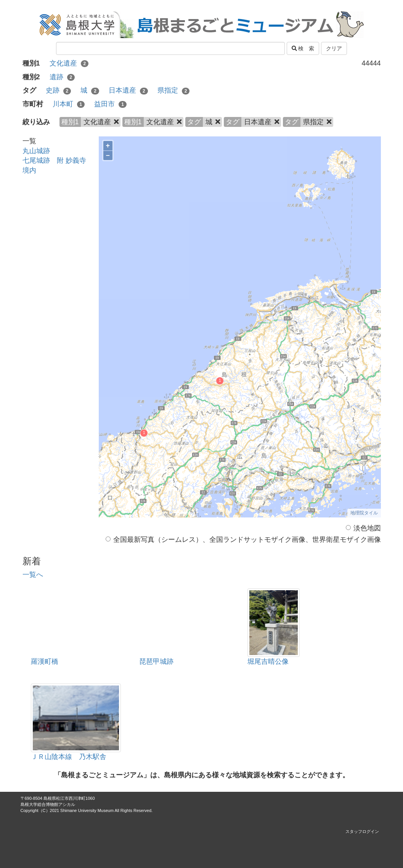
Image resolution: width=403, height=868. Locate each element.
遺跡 (62, 77)
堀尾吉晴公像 (268, 661)
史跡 (59, 90)
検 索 (303, 48)
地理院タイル (364, 513)
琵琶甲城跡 (156, 661)
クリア (334, 48)
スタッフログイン (362, 831)
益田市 (110, 104)
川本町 (69, 104)
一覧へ (33, 575)
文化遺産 (69, 63)
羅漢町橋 (45, 661)
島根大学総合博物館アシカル (48, 804)
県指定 (174, 90)
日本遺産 (128, 90)
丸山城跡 (36, 151)
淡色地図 (363, 528)
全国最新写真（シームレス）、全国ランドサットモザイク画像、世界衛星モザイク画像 (243, 540)
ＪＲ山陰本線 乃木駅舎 (69, 757)
